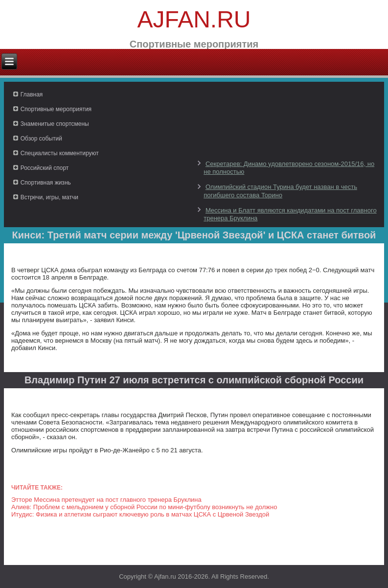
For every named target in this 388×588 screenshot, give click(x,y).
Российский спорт (45, 168)
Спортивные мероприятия (56, 109)
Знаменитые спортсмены (55, 124)
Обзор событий (41, 139)
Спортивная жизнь (46, 183)
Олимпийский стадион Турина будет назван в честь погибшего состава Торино (280, 191)
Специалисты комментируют (60, 153)
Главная (32, 94)
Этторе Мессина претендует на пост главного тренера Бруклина (106, 500)
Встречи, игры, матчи (49, 197)
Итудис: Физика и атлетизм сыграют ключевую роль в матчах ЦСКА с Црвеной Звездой (140, 514)
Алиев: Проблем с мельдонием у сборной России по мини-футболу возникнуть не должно (144, 507)
